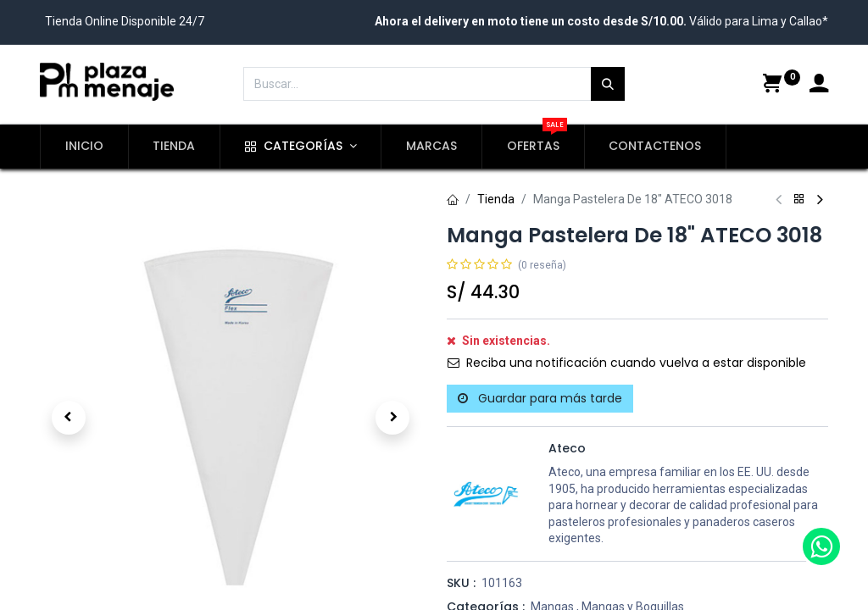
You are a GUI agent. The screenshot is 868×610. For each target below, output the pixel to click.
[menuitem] (84, 147)
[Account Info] (819, 86)
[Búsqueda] (608, 84)
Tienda (496, 199)
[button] (69, 418)
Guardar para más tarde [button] (540, 398)
